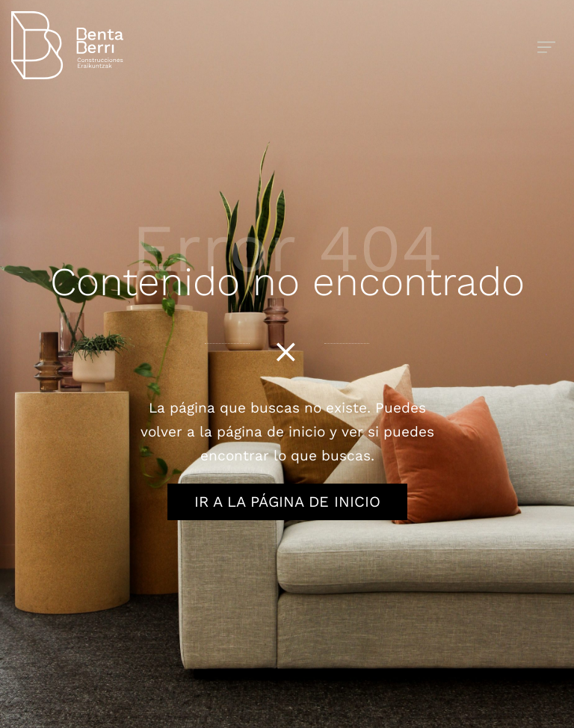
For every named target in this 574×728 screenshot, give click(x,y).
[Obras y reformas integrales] (225, 45)
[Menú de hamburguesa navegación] (546, 45)
